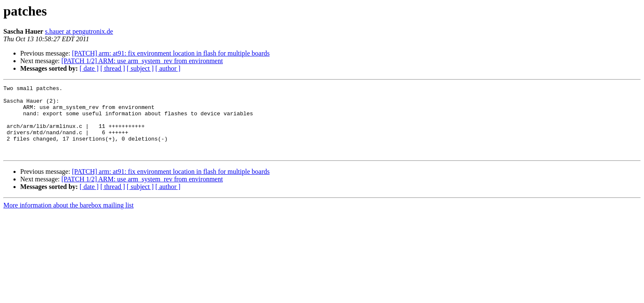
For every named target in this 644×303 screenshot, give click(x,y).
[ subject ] (140, 68)
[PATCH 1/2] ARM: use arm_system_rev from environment (142, 61)
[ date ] (89, 68)
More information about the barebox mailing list (68, 219)
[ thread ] (113, 68)
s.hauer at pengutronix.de (79, 31)
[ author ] (168, 68)
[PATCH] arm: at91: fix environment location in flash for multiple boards (171, 53)
